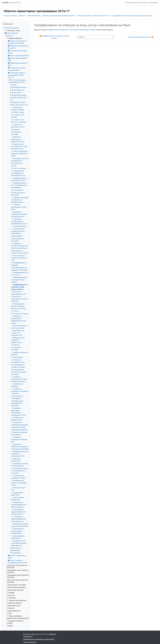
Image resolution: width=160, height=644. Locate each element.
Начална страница (10, 16)
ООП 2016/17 (28, 636)
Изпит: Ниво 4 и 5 (18, 90)
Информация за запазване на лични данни (39, 639)
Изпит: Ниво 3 (17, 93)
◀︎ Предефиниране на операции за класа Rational (55, 37)
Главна (14, 85)
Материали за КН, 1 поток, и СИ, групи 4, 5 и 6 (94, 16)
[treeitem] (16, 327)
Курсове (22, 16)
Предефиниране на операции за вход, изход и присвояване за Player (71, 30)
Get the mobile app (30, 642)
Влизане (154, 3)
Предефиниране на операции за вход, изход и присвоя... (133, 16)
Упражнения (16, 553)
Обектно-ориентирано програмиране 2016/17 (59, 16)
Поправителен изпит (19, 87)
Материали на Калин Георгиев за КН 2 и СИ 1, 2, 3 (19, 98)
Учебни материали (34, 16)
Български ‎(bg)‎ (15, 3)
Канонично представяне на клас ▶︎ (141, 37)
